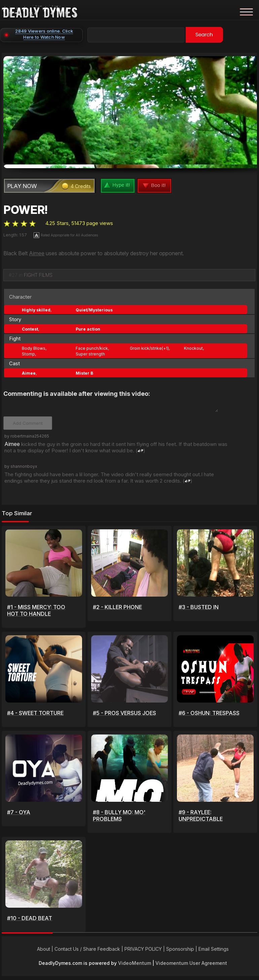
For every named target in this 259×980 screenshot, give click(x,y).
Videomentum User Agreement (191, 964)
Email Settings (214, 950)
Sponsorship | (182, 950)
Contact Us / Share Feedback (87, 950)
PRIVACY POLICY (143, 950)
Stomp (28, 352)
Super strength (90, 352)
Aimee (37, 251)
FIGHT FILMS (38, 273)
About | (46, 950)
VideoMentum (135, 964)
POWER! (25, 208)
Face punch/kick (92, 346)
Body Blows (34, 346)
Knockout (193, 346)
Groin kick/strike (146, 346)
